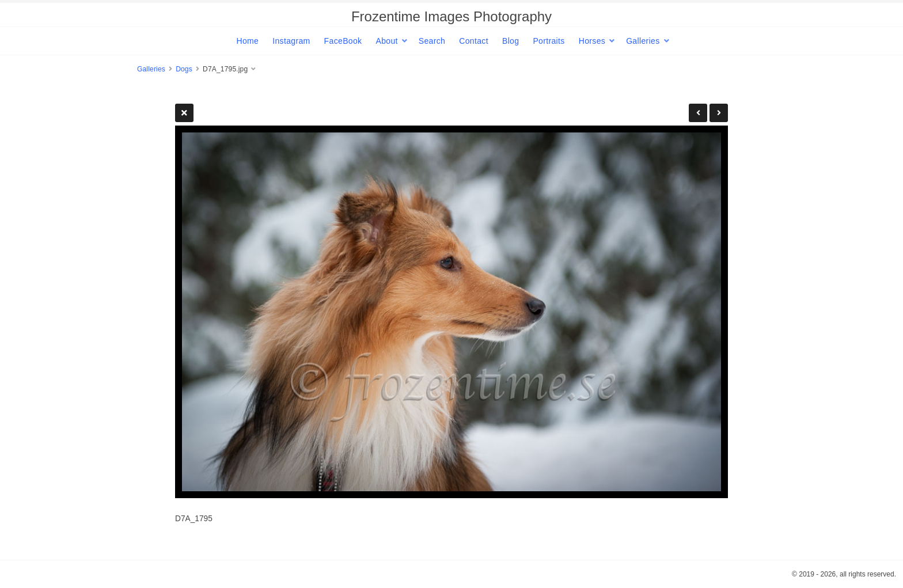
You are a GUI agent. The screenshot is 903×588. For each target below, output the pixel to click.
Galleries (643, 41)
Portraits (549, 41)
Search (432, 41)
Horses (592, 41)
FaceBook (343, 41)
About (386, 41)
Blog (511, 41)
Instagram (291, 41)
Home (247, 41)
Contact (474, 41)
